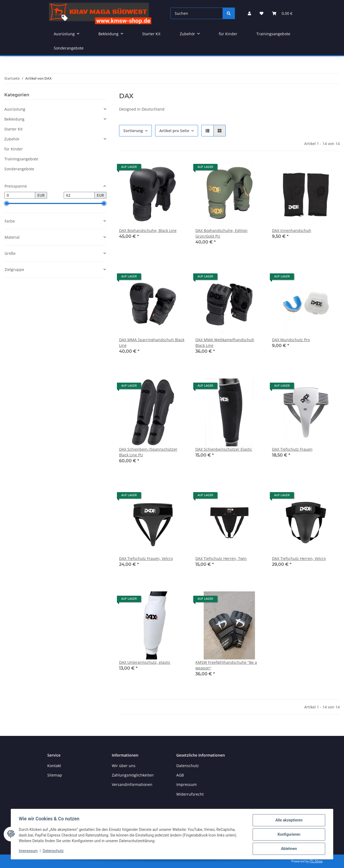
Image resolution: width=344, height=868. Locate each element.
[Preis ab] (20, 195)
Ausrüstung (15, 109)
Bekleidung (14, 119)
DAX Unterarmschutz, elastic (145, 662)
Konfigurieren (288, 835)
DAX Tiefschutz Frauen (292, 449)
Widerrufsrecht (190, 794)
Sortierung (133, 131)
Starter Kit (13, 129)
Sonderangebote (19, 169)
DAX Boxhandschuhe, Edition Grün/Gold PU (221, 233)
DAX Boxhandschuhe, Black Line (148, 230)
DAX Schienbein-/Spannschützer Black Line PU (148, 452)
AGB (180, 775)
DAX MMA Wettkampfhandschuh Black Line (225, 343)
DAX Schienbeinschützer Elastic (224, 449)
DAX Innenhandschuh (292, 230)
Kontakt (54, 766)
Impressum (29, 851)
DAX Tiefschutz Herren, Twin (221, 558)
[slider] (6, 204)
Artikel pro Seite (174, 131)
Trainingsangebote (21, 159)
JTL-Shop (316, 861)
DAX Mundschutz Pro (291, 340)
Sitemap (55, 775)
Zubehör (12, 139)
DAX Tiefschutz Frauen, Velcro (146, 558)
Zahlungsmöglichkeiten (133, 775)
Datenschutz (54, 851)
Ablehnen (288, 849)
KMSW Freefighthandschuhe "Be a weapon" (226, 665)
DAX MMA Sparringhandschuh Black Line (152, 343)
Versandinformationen (132, 784)
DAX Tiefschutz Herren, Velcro (299, 558)
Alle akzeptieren (288, 821)
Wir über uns (124, 766)
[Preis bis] (79, 195)
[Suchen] (197, 13)
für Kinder (14, 149)
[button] (249, 13)
